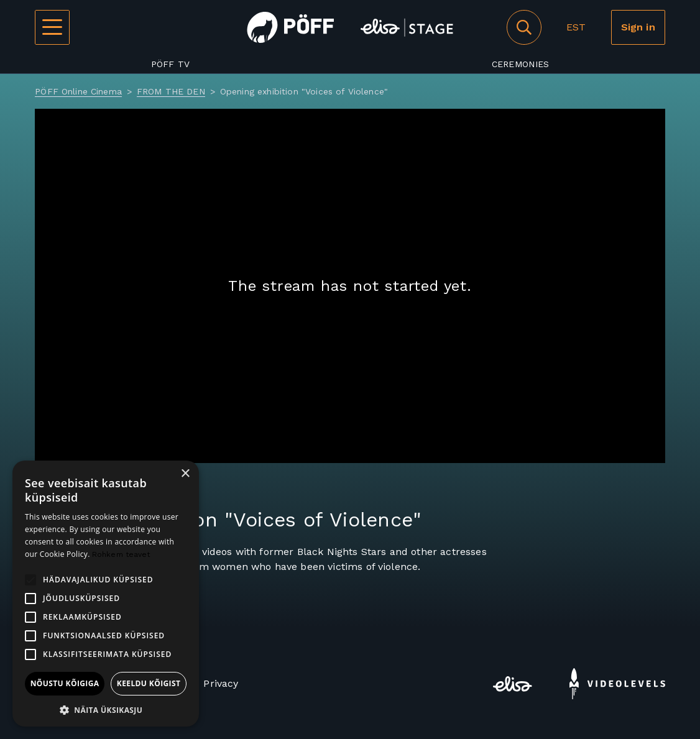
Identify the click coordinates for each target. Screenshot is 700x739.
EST (576, 27)
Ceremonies (521, 64)
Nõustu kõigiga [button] (65, 683)
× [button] (185, 474)
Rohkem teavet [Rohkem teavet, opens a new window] (121, 554)
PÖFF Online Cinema (78, 91)
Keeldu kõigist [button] (149, 683)
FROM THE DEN (171, 91)
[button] (106, 709)
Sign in (638, 27)
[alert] (106, 594)
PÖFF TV (171, 64)
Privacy (221, 683)
